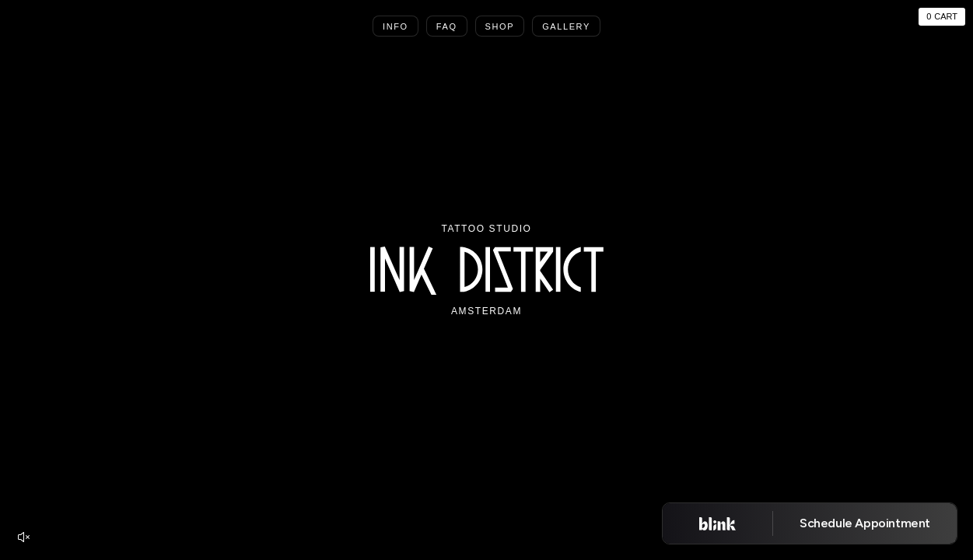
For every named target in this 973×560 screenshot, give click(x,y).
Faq (447, 26)
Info (395, 26)
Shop (500, 26)
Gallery (566, 26)
